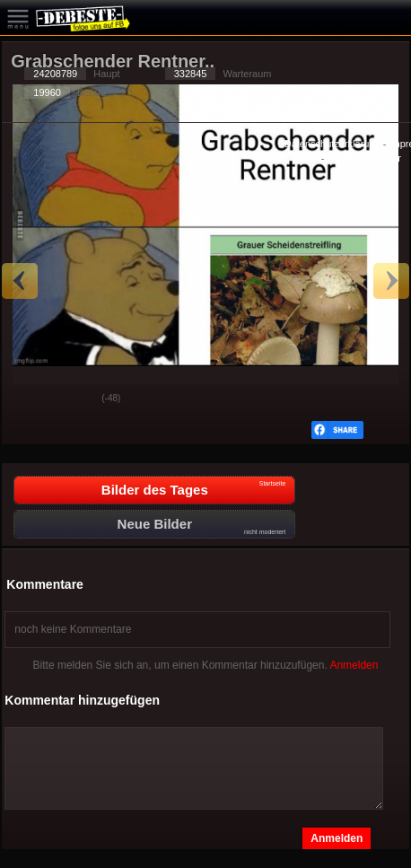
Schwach (74, 399)
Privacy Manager (364, 158)
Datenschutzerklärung (332, 144)
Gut (30, 399)
